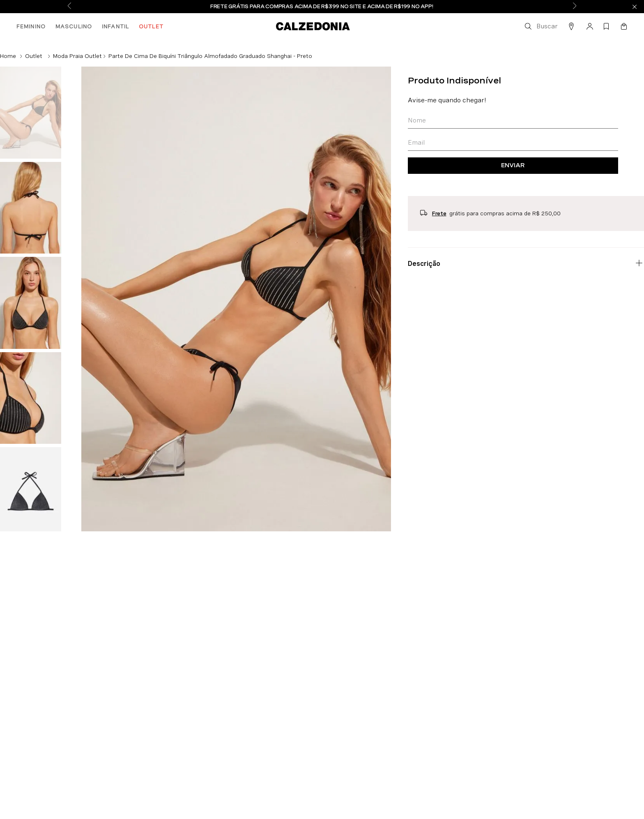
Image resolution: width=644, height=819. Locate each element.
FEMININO (31, 26)
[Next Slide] (575, 7)
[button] (540, 26)
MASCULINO (74, 26)
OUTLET (151, 26)
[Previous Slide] (69, 7)
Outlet (34, 56)
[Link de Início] (8, 56)
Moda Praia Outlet (77, 56)
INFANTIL (115, 26)
